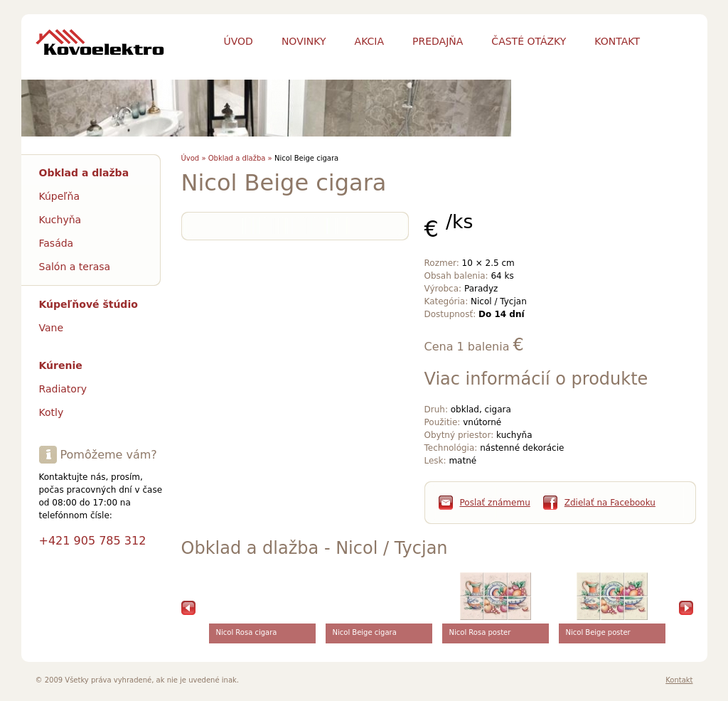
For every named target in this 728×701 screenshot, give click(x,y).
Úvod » (194, 158)
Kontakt (679, 680)
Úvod (239, 41)
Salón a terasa (75, 267)
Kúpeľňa (60, 196)
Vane (52, 328)
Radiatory (63, 389)
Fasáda (57, 243)
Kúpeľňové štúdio (89, 304)
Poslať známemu (495, 503)
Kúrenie (61, 365)
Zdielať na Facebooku (610, 503)
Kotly (52, 412)
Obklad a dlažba (84, 173)
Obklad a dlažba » (240, 158)
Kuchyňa (60, 220)
